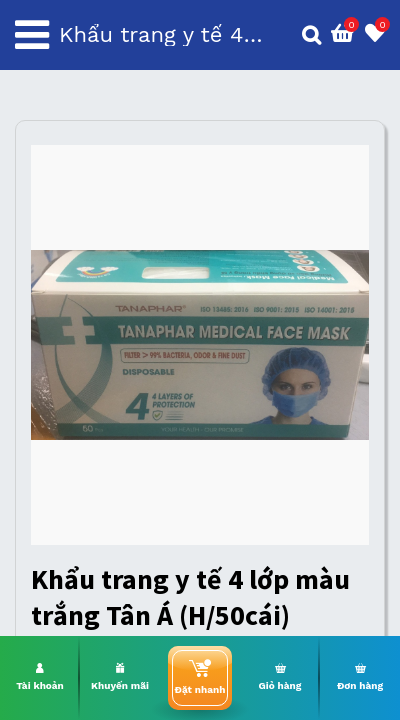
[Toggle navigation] (32, 35)
